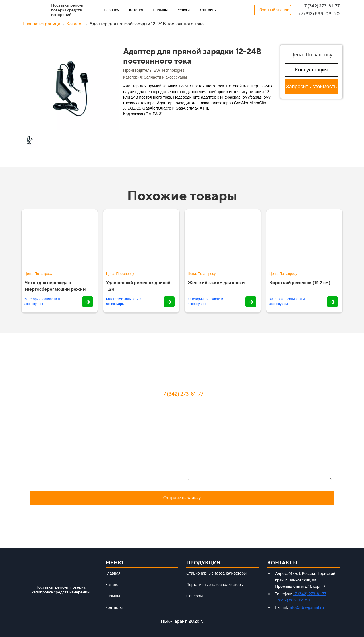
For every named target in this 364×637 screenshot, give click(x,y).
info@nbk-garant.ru (306, 607)
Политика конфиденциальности (182, 512)
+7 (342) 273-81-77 (182, 394)
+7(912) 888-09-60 (293, 600)
